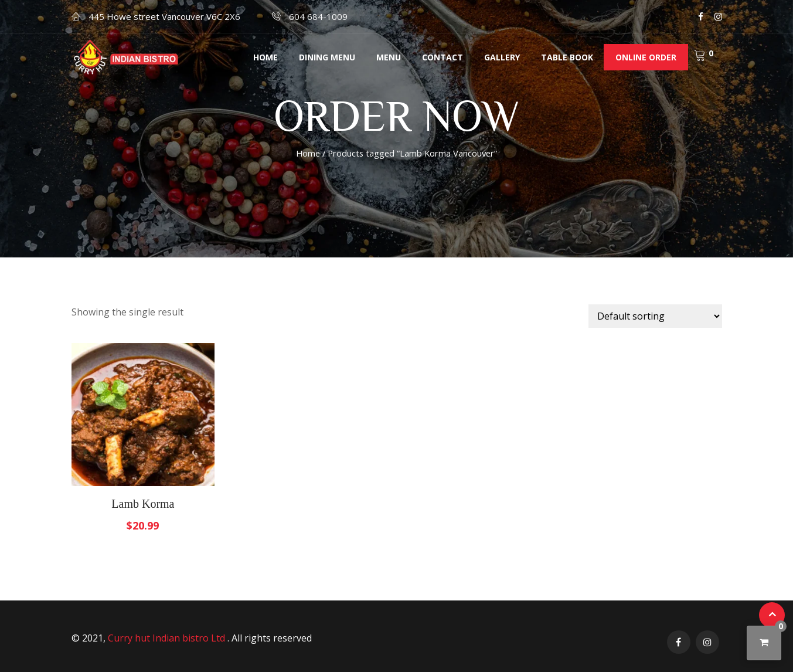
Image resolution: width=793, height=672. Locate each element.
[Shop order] (655, 316)
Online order (646, 57)
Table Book (567, 57)
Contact (443, 57)
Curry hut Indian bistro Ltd (168, 638)
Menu (389, 57)
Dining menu (327, 57)
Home (266, 57)
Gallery (502, 57)
